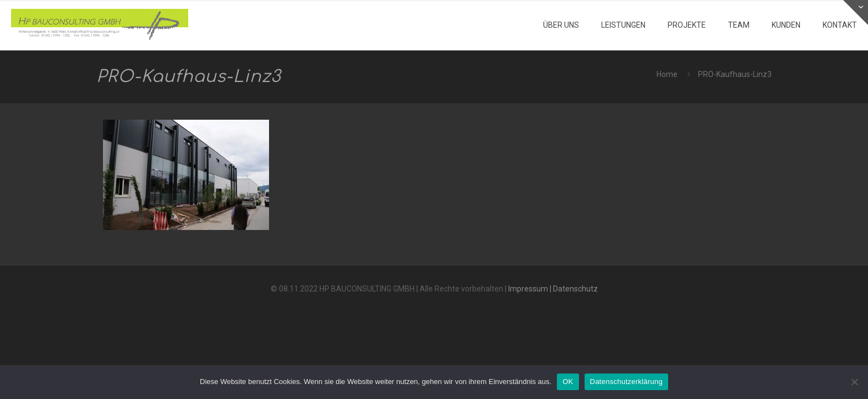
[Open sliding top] (856, 12)
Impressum (528, 289)
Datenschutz (575, 289)
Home (667, 74)
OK (568, 382)
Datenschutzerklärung (626, 382)
